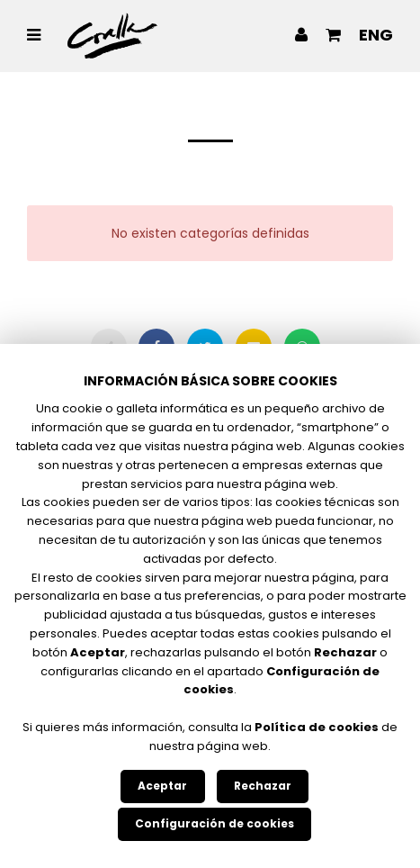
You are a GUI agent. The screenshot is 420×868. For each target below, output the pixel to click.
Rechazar (263, 786)
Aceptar (162, 786)
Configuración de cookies (214, 823)
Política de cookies (317, 727)
